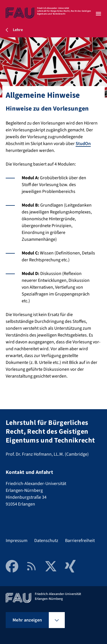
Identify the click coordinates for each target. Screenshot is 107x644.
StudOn (83, 144)
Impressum (17, 541)
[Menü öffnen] (98, 14)
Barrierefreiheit (80, 541)
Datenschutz (46, 541)
